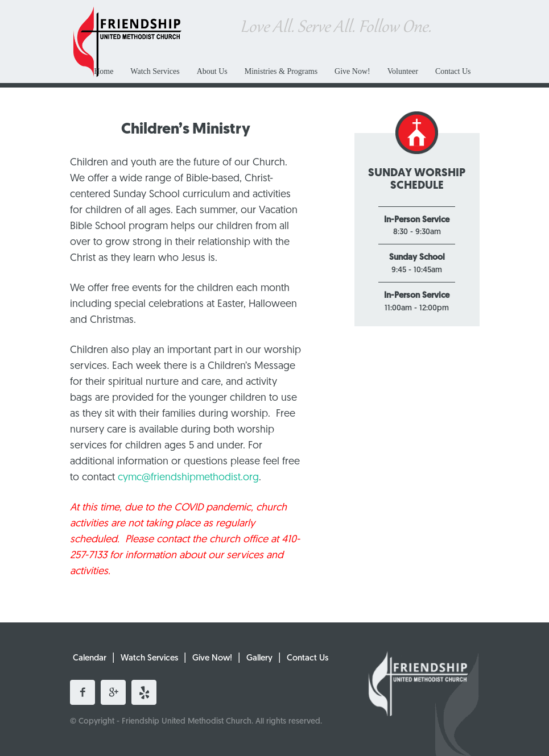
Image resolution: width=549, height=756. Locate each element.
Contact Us (453, 71)
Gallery (259, 659)
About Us (212, 71)
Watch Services (155, 71)
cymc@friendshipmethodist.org (188, 478)
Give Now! (352, 71)
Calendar (90, 659)
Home (104, 71)
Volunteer (403, 71)
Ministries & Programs (281, 71)
